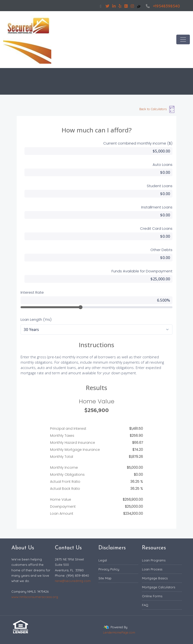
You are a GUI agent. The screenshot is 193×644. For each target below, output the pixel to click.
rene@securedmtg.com (73, 581)
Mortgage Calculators (159, 587)
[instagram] (132, 6)
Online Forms (152, 596)
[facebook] (101, 6)
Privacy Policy (109, 569)
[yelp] (120, 6)
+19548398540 (162, 6)
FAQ (145, 605)
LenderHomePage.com (119, 632)
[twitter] (107, 6)
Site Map (105, 578)
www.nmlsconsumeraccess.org (35, 597)
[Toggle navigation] (183, 39)
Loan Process (152, 569)
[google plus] (126, 6)
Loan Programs (154, 560)
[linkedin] (114, 6)
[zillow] (139, 6)
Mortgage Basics (155, 578)
